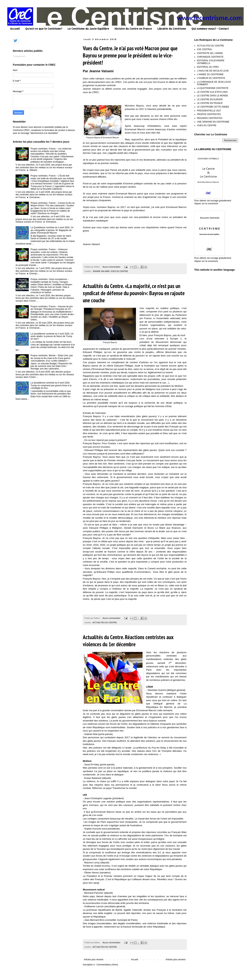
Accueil (15, 29)
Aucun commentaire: (112, 267)
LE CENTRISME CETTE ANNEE (213, 107)
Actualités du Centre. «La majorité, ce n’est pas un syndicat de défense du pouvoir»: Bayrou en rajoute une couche (134, 293)
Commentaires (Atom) (107, 965)
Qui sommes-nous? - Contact (210, 29)
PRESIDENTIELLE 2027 (209, 111)
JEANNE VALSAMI (101, 271)
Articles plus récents (94, 960)
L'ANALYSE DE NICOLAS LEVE (213, 71)
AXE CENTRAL (205, 49)
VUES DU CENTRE (119, 271)
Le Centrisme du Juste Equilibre (88, 29)
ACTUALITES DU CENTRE (105, 622)
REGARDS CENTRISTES (210, 118)
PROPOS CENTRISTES (209, 114)
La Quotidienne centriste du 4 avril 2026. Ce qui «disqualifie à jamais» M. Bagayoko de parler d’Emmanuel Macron (52, 230)
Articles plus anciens (176, 960)
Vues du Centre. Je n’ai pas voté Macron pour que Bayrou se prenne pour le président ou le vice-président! (130, 55)
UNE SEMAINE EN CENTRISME (213, 122)
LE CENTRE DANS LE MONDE (213, 96)
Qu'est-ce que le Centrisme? (44, 29)
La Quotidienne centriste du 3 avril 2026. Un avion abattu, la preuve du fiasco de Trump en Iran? (52, 336)
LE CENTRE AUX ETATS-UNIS (212, 92)
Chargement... (20, 56)
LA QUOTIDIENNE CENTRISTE (213, 88)
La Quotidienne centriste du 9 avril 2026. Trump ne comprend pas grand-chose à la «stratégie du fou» (51, 385)
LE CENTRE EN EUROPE (210, 99)
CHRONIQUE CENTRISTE (210, 57)
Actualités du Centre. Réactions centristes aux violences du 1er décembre (128, 641)
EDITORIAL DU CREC (208, 67)
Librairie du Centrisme (172, 29)
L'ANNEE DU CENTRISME (210, 74)
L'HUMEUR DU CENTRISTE (211, 78)
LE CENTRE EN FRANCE (210, 103)
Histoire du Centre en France (133, 29)
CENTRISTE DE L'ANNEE (210, 53)
